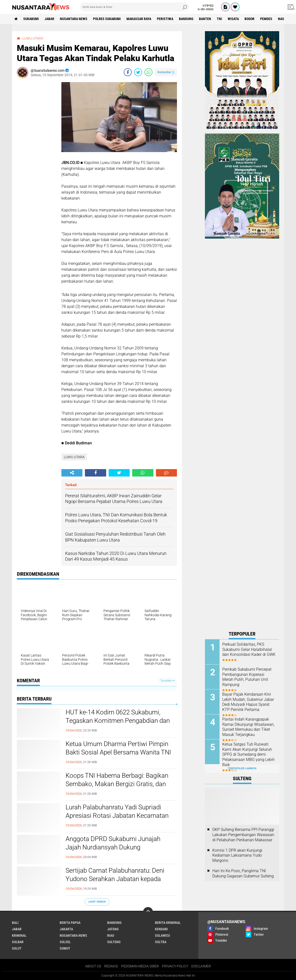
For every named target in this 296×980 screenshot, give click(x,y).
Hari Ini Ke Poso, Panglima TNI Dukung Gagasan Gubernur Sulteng (243, 873)
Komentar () (166, 72)
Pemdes (266, 19)
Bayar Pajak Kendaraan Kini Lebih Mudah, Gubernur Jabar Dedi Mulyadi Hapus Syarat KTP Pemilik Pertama (248, 702)
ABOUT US (93, 966)
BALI (15, 923)
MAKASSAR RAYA (139, 19)
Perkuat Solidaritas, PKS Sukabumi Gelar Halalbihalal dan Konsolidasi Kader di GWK (249, 650)
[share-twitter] (138, 72)
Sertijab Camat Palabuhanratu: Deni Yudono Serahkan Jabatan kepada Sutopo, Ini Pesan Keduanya (115, 879)
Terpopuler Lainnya (242, 768)
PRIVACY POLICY (175, 966)
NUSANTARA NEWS (74, 19)
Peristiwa (165, 19)
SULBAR (18, 942)
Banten (205, 19)
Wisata (233, 19)
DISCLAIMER (201, 966)
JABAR (49, 19)
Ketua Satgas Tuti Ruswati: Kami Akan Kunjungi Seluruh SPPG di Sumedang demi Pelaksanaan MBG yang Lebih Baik (248, 754)
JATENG (113, 929)
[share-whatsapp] (148, 72)
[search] (134, 7)
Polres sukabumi (107, 19)
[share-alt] (72, 473)
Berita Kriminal (168, 923)
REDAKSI (111, 966)
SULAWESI (162, 935)
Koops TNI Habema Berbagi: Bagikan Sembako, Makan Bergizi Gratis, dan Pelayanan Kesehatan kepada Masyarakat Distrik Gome (117, 788)
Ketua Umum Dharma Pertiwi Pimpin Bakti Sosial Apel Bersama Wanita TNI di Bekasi (118, 752)
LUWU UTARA (33, 38)
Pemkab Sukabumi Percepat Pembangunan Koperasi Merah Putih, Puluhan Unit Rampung (247, 677)
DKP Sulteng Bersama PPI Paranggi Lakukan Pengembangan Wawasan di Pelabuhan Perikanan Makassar (243, 835)
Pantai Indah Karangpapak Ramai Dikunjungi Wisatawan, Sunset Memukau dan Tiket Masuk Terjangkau (248, 727)
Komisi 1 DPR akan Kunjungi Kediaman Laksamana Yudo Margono (237, 855)
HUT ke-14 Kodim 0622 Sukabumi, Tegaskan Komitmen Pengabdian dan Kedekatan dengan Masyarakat (118, 721)
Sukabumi (31, 19)
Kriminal (19, 935)
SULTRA (161, 942)
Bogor (249, 19)
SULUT (17, 948)
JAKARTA (66, 929)
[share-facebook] (128, 72)
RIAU (111, 935)
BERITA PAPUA (70, 923)
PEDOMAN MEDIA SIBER (140, 966)
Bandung (186, 19)
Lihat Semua (97, 902)
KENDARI (161, 929)
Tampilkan (167, 681)
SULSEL (65, 942)
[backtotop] (148, 912)
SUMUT (65, 948)
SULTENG (114, 942)
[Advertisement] (37, 156)
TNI (219, 19)
